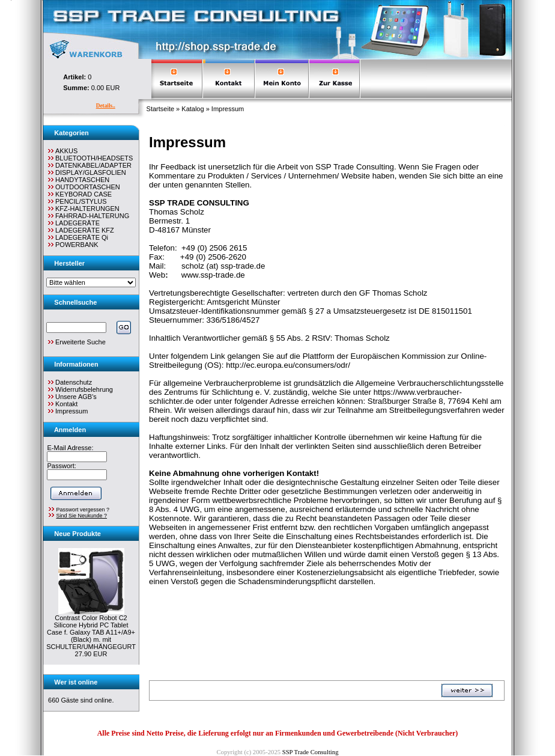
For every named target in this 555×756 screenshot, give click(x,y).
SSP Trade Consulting (311, 752)
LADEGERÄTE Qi (77, 237)
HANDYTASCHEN (78, 180)
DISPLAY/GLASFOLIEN (86, 172)
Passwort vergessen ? (83, 510)
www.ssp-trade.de (213, 275)
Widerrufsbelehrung (84, 389)
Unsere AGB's (76, 397)
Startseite (160, 109)
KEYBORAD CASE (79, 194)
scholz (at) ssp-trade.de (223, 266)
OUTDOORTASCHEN (83, 187)
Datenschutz (74, 382)
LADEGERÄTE (73, 223)
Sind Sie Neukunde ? (81, 516)
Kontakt (66, 404)
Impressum (228, 109)
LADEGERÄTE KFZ (80, 230)
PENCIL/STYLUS (77, 201)
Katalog (193, 109)
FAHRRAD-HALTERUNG (88, 216)
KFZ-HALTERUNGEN (83, 209)
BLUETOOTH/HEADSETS (89, 158)
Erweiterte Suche (76, 342)
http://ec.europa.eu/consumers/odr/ (288, 365)
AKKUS (62, 151)
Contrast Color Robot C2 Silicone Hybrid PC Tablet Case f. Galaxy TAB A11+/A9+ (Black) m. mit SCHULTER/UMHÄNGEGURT (91, 632)
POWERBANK (72, 245)
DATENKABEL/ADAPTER (89, 165)
